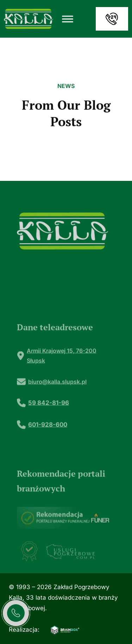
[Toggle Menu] (68, 19)
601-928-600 (48, 440)
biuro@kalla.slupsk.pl (57, 397)
